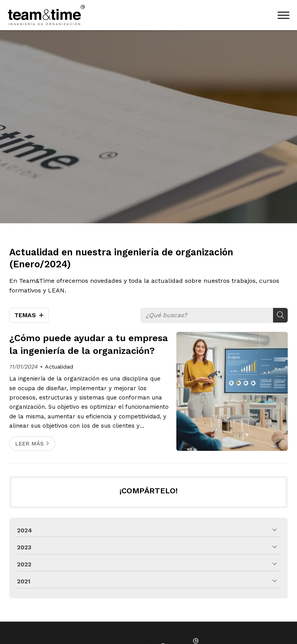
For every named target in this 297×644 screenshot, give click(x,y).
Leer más (29, 443)
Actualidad (59, 367)
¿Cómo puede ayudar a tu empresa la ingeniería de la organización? (89, 345)
